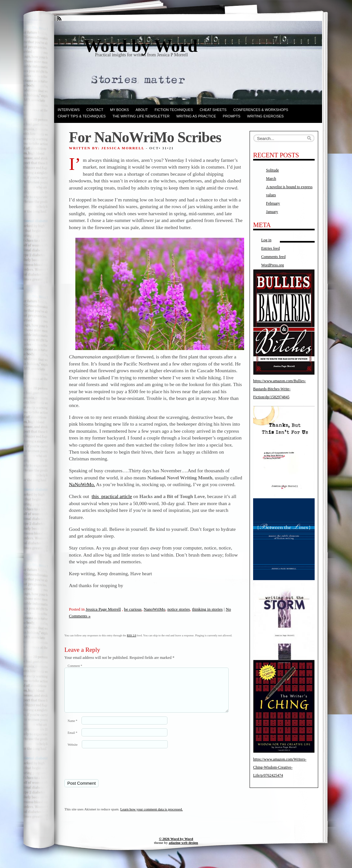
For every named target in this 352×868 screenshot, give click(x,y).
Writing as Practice (196, 116)
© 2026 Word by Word (176, 846)
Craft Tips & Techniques (82, 116)
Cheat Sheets (213, 110)
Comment (75, 666)
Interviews (69, 110)
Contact (95, 110)
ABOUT (142, 110)
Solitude (272, 170)
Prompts (232, 116)
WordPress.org (272, 265)
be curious (133, 609)
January (272, 212)
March (271, 179)
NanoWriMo (154, 609)
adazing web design (183, 850)
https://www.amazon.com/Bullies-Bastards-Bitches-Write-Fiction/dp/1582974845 (280, 389)
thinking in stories (207, 609)
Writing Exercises (265, 116)
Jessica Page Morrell (103, 609)
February (273, 203)
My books (119, 110)
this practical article (112, 496)
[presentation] (109, 771)
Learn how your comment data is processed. (152, 817)
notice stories (179, 609)
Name (72, 729)
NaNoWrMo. (82, 484)
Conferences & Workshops (261, 110)
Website (73, 752)
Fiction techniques (174, 110)
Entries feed (271, 248)
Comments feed (273, 257)
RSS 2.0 (132, 635)
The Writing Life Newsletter (141, 116)
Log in (266, 240)
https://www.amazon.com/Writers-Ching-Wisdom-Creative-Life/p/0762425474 (280, 767)
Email (72, 740)
